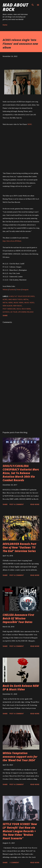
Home (5, 25)
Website (5, 290)
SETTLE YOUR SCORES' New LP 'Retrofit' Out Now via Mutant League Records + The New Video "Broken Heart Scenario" (20, 831)
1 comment (14, 862)
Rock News (26, 309)
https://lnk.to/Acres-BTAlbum (12, 241)
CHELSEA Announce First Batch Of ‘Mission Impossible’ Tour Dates (18, 618)
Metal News (8, 303)
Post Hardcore (9, 309)
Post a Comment (17, 504)
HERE (30, 124)
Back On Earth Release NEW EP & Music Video (21, 688)
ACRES (5, 299)
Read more (35, 504)
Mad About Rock (15, 7)
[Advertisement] (21, 403)
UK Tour (14, 312)
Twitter (19, 290)
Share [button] (5, 315)
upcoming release (26, 312)
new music (18, 306)
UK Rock (6, 312)
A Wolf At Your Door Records (22, 296)
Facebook (12, 290)
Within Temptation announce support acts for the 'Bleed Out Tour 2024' (20, 757)
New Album (7, 306)
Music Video (29, 303)
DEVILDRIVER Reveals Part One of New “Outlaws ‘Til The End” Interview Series (20, 547)
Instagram (25, 290)
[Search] (33, 4)
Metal (26, 299)
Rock (19, 309)
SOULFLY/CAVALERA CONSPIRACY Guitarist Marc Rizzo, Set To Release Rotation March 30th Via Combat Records (21, 473)
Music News (19, 303)
